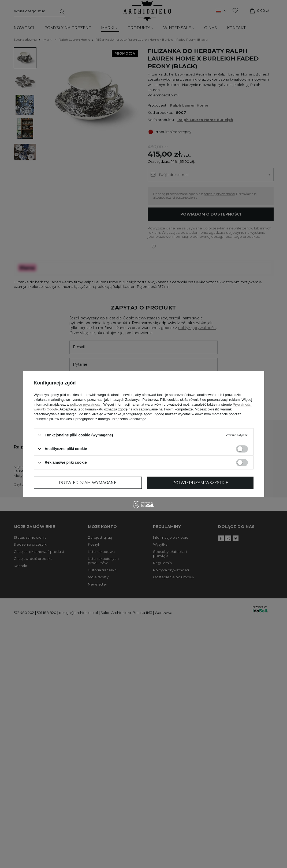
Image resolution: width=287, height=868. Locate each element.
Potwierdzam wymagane (88, 483)
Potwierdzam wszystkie (200, 483)
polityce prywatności (86, 404)
